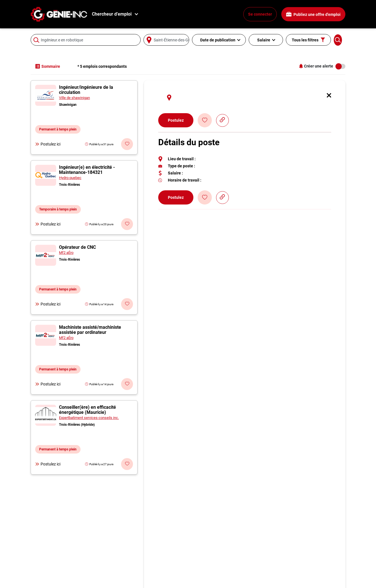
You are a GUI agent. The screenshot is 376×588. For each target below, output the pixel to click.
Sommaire (48, 66)
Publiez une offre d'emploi (313, 14)
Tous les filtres (308, 40)
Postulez (176, 120)
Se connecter (260, 14)
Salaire (264, 40)
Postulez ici (48, 144)
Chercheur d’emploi (112, 14)
